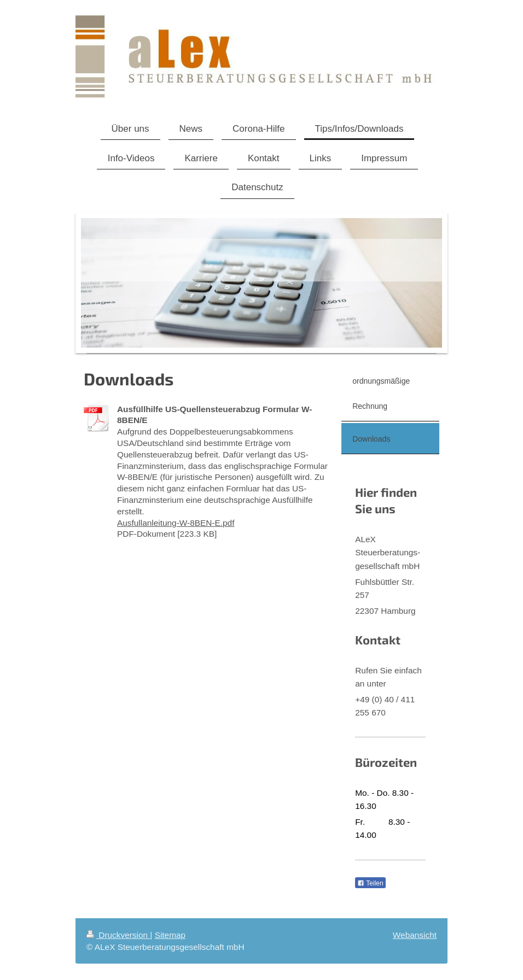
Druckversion (118, 935)
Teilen (370, 883)
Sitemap (170, 935)
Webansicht (415, 935)
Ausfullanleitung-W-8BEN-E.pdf (176, 523)
